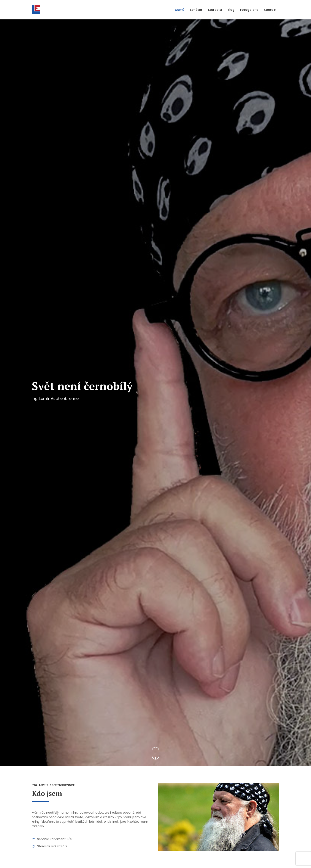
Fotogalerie (249, 10)
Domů (180, 10)
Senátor (196, 10)
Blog (231, 10)
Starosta (215, 10)
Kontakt (270, 10)
